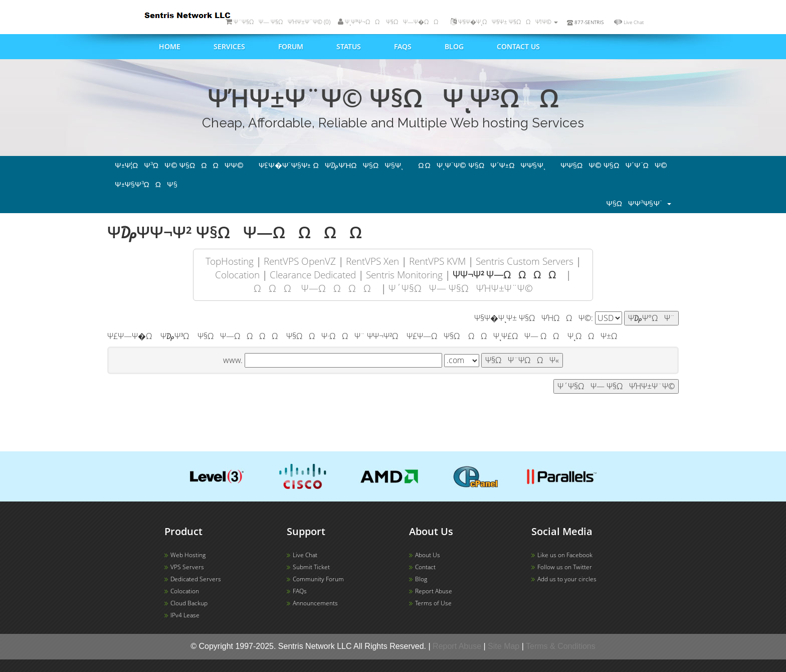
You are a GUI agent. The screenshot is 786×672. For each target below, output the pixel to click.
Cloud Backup (189, 603)
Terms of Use (433, 603)
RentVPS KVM (437, 261)
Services (229, 46)
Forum (291, 46)
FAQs (403, 46)
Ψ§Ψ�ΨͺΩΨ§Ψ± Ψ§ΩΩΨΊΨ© (504, 22)
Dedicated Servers (196, 579)
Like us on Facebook (565, 555)
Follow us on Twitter (565, 567)
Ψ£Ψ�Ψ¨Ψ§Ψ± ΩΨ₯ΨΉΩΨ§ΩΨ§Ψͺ (331, 165)
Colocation (237, 275)
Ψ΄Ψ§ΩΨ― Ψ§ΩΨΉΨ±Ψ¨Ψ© (461, 288)
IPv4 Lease (185, 615)
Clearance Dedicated (313, 275)
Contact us (518, 46)
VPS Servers (187, 567)
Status (349, 46)
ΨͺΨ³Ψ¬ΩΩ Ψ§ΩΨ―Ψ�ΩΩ (390, 22)
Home (170, 46)
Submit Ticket (311, 567)
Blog (454, 46)
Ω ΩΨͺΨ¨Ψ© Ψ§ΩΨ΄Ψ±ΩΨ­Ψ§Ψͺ (482, 165)
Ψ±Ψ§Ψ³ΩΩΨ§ (146, 185)
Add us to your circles (567, 579)
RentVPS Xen (372, 261)
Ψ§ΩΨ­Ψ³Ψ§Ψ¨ (639, 204)
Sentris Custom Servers (525, 261)
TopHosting (230, 261)
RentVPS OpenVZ (300, 261)
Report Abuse (434, 591)
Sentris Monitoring (404, 275)
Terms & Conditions (561, 646)
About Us (428, 555)
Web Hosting (188, 555)
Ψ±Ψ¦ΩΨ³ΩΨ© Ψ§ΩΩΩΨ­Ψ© (179, 165)
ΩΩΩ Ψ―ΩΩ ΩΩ (316, 288)
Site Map (504, 646)
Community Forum (318, 579)
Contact (425, 567)
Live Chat (634, 22)
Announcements (315, 603)
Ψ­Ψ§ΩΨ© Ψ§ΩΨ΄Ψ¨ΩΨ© (614, 165)
